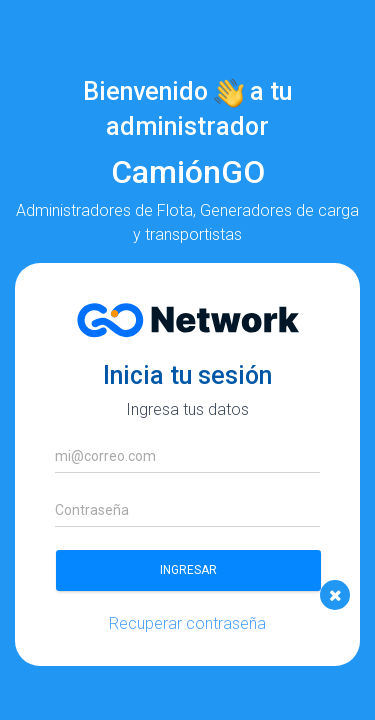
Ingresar (188, 570)
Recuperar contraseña (187, 623)
